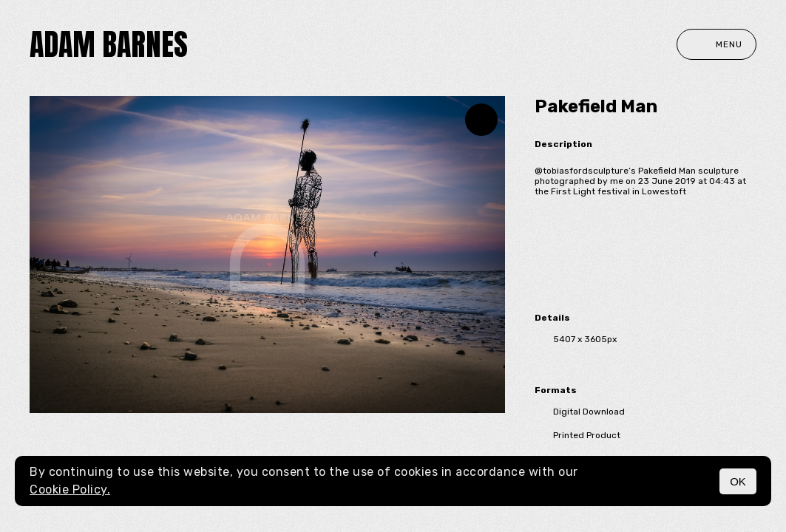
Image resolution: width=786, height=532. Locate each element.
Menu (716, 44)
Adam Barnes (109, 44)
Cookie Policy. (70, 490)
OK (738, 481)
